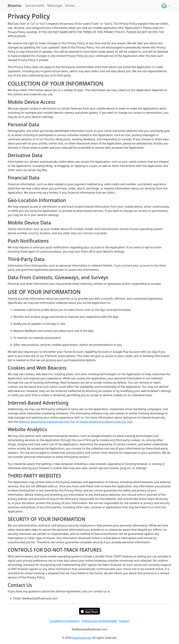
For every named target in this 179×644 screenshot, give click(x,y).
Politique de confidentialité (99, 621)
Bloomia (14, 6)
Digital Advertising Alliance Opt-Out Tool (106, 422)
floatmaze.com (82, 638)
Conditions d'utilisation (65, 621)
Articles (70, 6)
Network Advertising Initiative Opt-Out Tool (47, 422)
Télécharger (55, 6)
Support (124, 621)
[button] (166, 6)
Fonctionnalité (35, 6)
